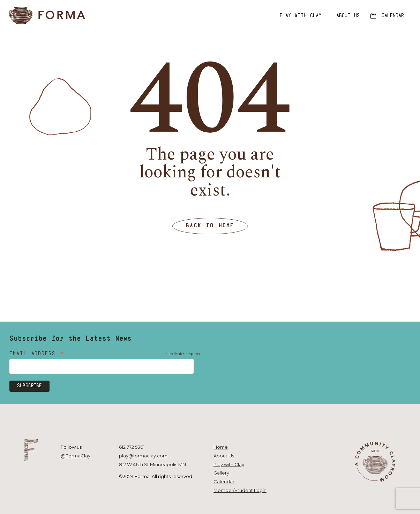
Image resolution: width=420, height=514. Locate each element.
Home (221, 447)
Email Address (37, 354)
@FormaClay (76, 456)
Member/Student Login (240, 490)
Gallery (221, 473)
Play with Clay (229, 464)
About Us (224, 456)
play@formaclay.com (143, 456)
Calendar (224, 482)
